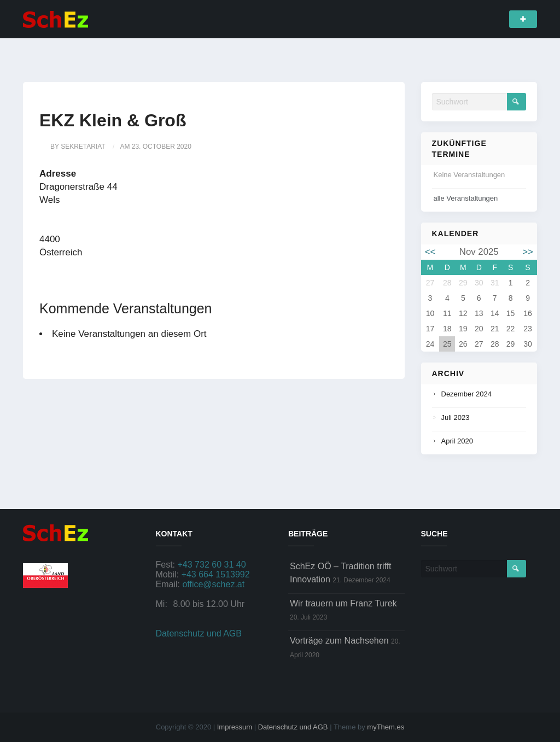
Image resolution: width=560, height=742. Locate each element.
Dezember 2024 (467, 394)
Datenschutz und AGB (199, 633)
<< (430, 252)
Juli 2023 (456, 417)
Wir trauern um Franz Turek (343, 603)
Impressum (235, 727)
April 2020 (457, 441)
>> (528, 252)
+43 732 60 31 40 (212, 565)
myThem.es (386, 727)
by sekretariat (78, 147)
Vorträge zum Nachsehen (339, 641)
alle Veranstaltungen (466, 198)
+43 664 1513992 (216, 574)
